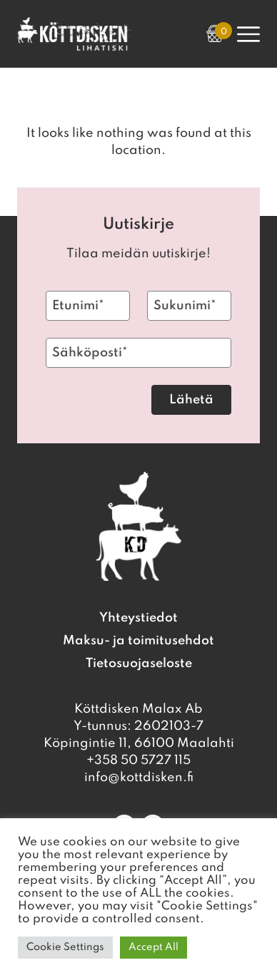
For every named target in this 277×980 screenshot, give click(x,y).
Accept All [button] (153, 947)
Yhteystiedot (138, 618)
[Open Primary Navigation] (248, 34)
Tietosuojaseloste (139, 664)
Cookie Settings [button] (65, 947)
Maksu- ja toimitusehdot (138, 641)
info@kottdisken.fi (139, 778)
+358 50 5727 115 (138, 760)
